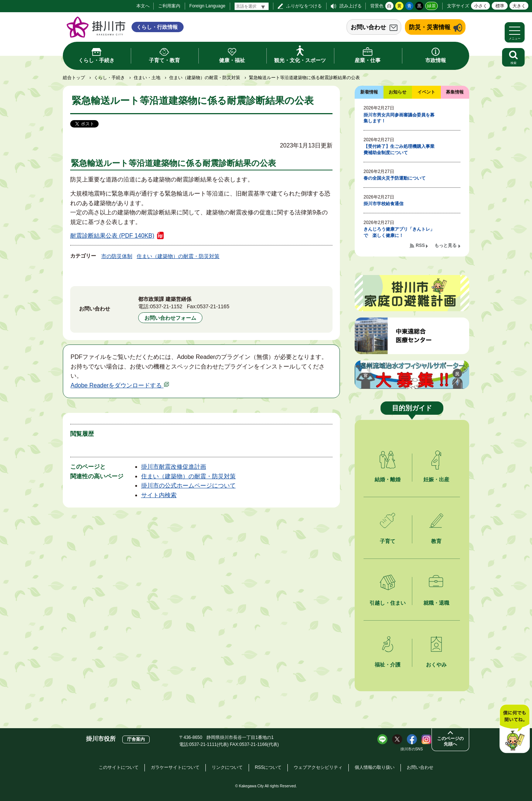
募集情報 (455, 92)
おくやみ (436, 665)
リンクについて (227, 767)
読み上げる (351, 6)
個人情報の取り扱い (375, 767)
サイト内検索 (159, 495)
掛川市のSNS (412, 749)
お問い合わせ (368, 27)
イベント (426, 92)
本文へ (143, 6)
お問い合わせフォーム (170, 318)
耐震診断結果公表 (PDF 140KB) (112, 236)
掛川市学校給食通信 (383, 204)
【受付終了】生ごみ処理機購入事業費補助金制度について (399, 150)
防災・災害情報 (430, 27)
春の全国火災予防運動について (395, 178)
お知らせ (398, 92)
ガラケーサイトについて (175, 767)
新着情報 (369, 92)
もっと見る (446, 245)
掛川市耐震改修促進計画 (174, 467)
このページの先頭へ (450, 741)
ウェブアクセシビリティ (318, 767)
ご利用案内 (169, 6)
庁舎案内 (136, 739)
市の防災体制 (117, 256)
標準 (500, 6)
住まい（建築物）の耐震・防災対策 (205, 78)
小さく (481, 6)
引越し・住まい (388, 603)
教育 (436, 541)
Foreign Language (207, 6)
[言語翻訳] (252, 6)
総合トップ (74, 78)
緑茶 (432, 6)
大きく (519, 6)
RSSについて (268, 767)
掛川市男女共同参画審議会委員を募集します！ (399, 118)
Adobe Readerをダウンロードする (120, 385)
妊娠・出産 (436, 479)
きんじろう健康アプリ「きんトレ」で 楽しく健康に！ (399, 232)
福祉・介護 (388, 665)
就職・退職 (436, 603)
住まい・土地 (147, 78)
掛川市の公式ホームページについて (188, 486)
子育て (388, 541)
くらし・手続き (109, 78)
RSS (420, 245)
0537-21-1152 (166, 306)
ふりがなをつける (304, 6)
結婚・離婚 (388, 479)
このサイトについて (119, 767)
